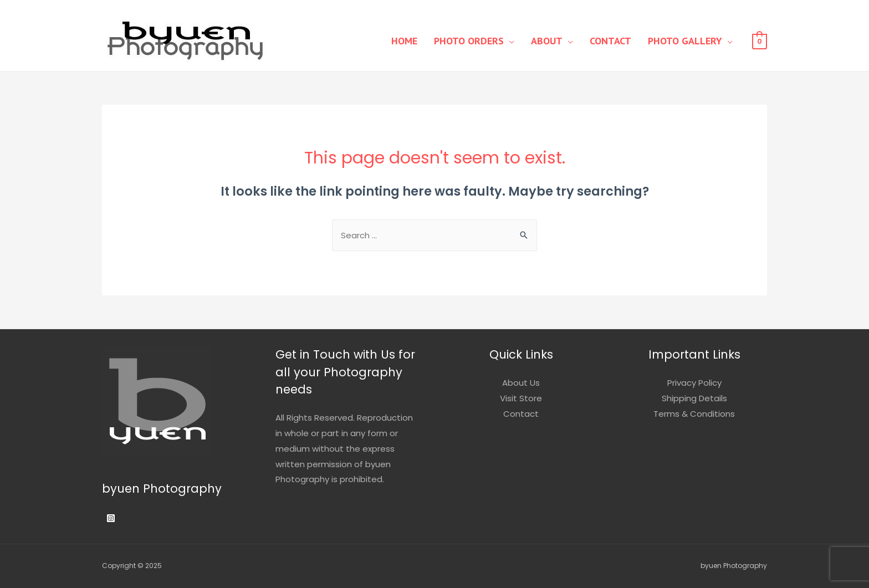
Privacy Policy (694, 383)
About (547, 41)
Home (404, 41)
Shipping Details (694, 398)
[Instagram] (111, 518)
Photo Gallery (685, 41)
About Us (521, 383)
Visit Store (521, 398)
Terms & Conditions (694, 414)
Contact (610, 41)
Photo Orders (469, 41)
